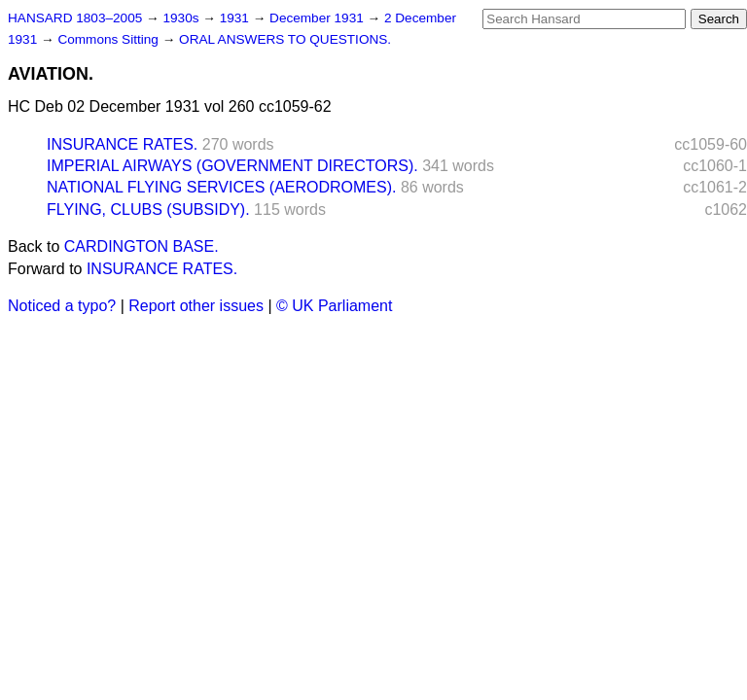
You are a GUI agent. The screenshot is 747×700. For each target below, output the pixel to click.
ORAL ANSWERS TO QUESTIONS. (285, 39)
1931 (236, 18)
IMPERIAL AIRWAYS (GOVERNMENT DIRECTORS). (232, 166)
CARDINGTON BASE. (142, 246)
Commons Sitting (109, 39)
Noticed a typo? (62, 306)
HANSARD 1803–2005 (75, 18)
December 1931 (319, 18)
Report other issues (196, 306)
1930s (182, 18)
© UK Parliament (334, 306)
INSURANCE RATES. (122, 144)
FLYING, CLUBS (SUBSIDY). (148, 210)
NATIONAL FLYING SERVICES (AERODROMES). (221, 187)
